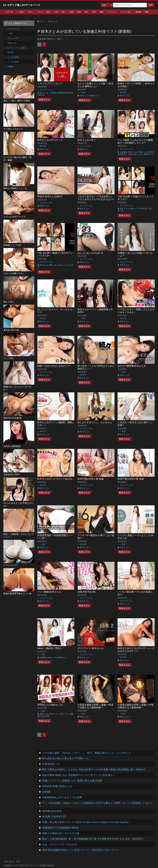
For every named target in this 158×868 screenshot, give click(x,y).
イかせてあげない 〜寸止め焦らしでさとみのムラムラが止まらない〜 (96, 198)
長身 (79, 12)
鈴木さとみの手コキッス (50, 140)
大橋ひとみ (143, 152)
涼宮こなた (64, 714)
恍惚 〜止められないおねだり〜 (54, 366)
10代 (56, 12)
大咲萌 (151, 152)
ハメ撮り (20, 12)
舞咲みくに (94, 96)
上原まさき (132, 154)
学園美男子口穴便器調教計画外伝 (61, 828)
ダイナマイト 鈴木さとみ (90, 648)
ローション (112, 12)
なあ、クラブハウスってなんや (59, 844)
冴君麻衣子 (122, 154)
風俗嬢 (138, 12)
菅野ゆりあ (44, 714)
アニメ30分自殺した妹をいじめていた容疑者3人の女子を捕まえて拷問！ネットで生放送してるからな (96, 804)
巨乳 (94, 12)
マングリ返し (126, 12)
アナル (40, 12)
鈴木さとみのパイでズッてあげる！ (56, 479)
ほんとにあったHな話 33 (90, 253)
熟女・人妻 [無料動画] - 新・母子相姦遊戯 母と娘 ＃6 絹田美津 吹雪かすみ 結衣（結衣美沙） (94, 839)
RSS (18, 862)
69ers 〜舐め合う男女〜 (50, 648)
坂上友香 (46, 716)
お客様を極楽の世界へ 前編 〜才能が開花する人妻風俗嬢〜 (136, 706)
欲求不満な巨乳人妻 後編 (90, 479)
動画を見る (44, 100)
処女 (49, 12)
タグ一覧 (9, 12)
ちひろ (140, 154)
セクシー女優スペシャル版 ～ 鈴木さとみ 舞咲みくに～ (95, 85)
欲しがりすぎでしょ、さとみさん (95, 422)
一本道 (83, 93)
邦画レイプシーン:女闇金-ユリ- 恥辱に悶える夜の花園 (72, 781)
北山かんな (62, 265)
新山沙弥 (70, 93)
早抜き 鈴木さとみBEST (50, 196)
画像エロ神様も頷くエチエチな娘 (61, 833)
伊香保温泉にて (51, 764)
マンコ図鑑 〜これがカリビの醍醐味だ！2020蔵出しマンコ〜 (135, 141)
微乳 (102, 12)
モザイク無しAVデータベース (24, 5)
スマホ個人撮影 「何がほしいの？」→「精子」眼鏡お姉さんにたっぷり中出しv (86, 753)
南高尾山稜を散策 (52, 811)
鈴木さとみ (44, 93)
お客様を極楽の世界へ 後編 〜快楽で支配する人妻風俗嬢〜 (95, 706)
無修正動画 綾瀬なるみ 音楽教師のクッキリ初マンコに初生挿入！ (79, 775)
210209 (46, 792)
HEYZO (123, 93)
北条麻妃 (123, 152)
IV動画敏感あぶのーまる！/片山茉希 (62, 797)
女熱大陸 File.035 (87, 592)
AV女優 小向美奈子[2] (54, 817)
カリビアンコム (46, 90)
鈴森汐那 (61, 93)
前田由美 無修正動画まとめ (57, 786)
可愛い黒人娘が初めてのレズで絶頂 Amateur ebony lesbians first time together (85, 822)
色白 (87, 12)
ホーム (42, 21)
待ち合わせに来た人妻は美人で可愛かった (66, 758)
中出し (31, 12)
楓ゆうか (53, 265)
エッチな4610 (13, 57)
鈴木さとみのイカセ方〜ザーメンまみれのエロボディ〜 (136, 650)
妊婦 (71, 12)
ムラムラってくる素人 (17, 48)
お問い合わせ (9, 862)
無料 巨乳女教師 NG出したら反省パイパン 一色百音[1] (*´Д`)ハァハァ (81, 850)
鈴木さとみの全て (87, 140)
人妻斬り (11, 67)
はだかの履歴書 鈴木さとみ (132, 366)
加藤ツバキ (134, 209)
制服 (147, 12)
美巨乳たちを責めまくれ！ (51, 705)
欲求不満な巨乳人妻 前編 (131, 479)
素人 (64, 12)
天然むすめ (12, 43)
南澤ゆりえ (149, 154)
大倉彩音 (53, 93)
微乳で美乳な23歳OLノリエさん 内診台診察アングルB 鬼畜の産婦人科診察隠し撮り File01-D (94, 770)
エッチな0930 (13, 62)
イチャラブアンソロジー (50, 83)
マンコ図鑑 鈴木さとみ (49, 592)
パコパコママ (85, 146)
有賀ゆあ (41, 95)
